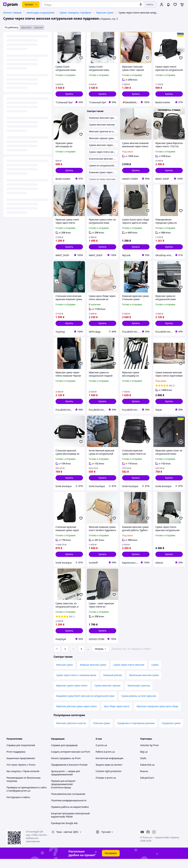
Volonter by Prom (150, 754)
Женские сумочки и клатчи (71, 732)
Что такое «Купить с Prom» (21, 774)
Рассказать (111, 862)
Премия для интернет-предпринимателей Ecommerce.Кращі (64, 793)
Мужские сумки (105, 13)
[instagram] (154, 841)
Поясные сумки (102, 732)
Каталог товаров (12, 13)
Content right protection (109, 780)
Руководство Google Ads (64, 832)
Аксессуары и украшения (41, 13)
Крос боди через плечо (117, 715)
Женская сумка (64, 674)
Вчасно (144, 780)
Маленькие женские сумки (144, 684)
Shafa (143, 767)
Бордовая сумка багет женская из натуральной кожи (85, 705)
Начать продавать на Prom (66, 767)
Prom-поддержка (16, 761)
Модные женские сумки (93, 674)
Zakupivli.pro (147, 787)
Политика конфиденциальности (69, 809)
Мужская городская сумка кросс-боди (157, 715)
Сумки (155, 674)
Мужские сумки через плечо (72, 695)
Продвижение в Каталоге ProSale (69, 774)
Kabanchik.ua (147, 774)
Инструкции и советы (18, 806)
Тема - (64, 841)
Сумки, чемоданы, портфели (75, 13)
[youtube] (142, 841)
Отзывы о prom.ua (106, 787)
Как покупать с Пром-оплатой (23, 780)
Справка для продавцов (64, 754)
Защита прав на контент (109, 774)
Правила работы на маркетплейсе (70, 816)
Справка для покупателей (21, 754)
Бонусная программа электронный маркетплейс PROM (70, 824)
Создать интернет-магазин (66, 761)
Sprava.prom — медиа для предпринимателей (66, 782)
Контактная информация (109, 767)
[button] (69, 94)
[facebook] (148, 841)
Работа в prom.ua (105, 761)
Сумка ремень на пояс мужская (139, 705)
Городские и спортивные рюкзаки (136, 732)
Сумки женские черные (108, 695)
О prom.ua (101, 754)
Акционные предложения (21, 767)
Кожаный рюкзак (113, 684)
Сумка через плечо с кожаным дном (76, 684)
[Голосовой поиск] (141, 5)
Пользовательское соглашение (68, 803)
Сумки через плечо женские (129, 674)
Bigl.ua (144, 761)
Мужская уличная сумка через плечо (76, 715)
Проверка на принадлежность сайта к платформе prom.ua (26, 798)
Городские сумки (171, 732)
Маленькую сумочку (139, 695)
